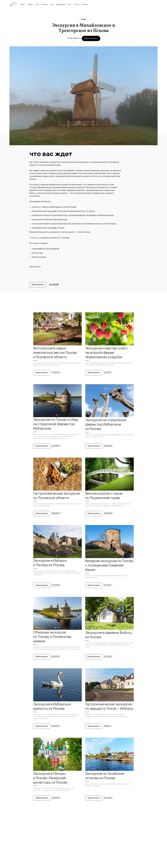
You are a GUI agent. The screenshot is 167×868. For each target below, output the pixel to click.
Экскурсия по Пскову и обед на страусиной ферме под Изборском (56, 426)
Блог (70, 5)
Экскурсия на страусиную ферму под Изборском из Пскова (106, 426)
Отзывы (77, 5)
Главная (30, 5)
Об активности (73, 38)
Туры (52, 5)
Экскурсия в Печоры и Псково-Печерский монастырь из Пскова (50, 787)
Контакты (85, 5)
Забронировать (92, 38)
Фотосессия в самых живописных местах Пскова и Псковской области (55, 353)
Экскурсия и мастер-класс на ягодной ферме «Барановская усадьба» (106, 353)
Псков (83, 19)
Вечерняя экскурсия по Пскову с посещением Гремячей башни (109, 570)
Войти (23, 5)
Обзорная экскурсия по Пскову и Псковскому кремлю (52, 643)
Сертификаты (61, 5)
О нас (37, 5)
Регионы (45, 5)
